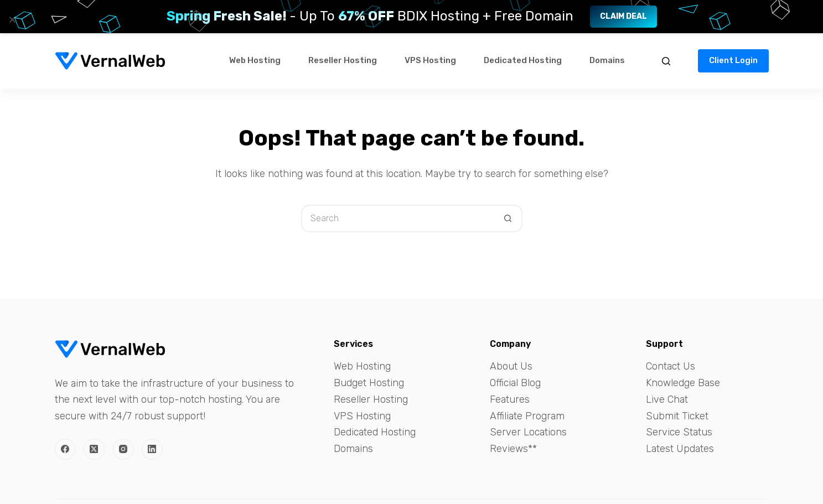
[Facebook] (65, 449)
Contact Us (671, 366)
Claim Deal (623, 16)
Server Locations (528, 432)
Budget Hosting (369, 383)
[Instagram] (123, 449)
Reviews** (513, 449)
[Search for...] (398, 219)
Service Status (679, 432)
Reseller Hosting (343, 60)
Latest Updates (680, 449)
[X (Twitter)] (94, 449)
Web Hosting (255, 60)
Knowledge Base (683, 383)
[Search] (666, 61)
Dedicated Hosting (523, 60)
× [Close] (12, 19)
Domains (607, 60)
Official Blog (515, 383)
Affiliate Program (527, 416)
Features (510, 399)
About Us (511, 366)
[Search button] (509, 219)
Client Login (733, 60)
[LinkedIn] (152, 449)
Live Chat (667, 399)
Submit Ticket (677, 416)
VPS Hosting (430, 60)
